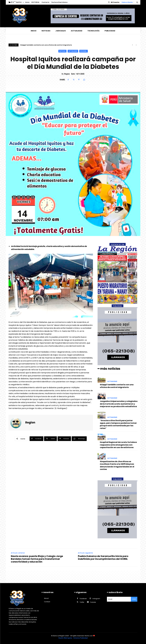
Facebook (83, 599)
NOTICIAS (62, 51)
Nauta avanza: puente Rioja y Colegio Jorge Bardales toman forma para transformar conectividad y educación (37, 559)
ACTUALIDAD (73, 51)
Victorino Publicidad (80, 638)
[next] (136, 45)
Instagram (96, 599)
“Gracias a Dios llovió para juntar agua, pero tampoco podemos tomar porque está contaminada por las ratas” (118, 424)
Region (67, 74)
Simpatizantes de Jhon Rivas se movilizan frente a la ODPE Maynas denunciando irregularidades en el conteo (117, 465)
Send (134, 599)
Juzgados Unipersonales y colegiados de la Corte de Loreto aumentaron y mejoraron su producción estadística (119, 404)
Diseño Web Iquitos (66, 638)
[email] (119, 599)
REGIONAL (84, 51)
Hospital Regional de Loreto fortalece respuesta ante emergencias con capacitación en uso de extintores (118, 445)
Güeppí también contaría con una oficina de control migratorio (46, 45)
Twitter (82, 602)
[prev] (132, 45)
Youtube (93, 602)
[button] (137, 2)
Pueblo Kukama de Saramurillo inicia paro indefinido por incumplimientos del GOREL (103, 558)
